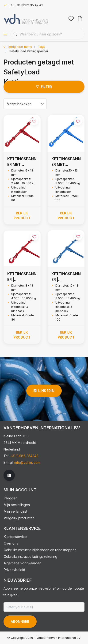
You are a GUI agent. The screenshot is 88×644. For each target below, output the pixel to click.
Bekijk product (22, 215)
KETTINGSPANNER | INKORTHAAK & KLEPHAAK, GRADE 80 (22, 277)
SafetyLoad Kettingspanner (29, 51)
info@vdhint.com (27, 462)
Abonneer (20, 621)
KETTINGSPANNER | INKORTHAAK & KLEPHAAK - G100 (66, 277)
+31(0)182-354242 (24, 456)
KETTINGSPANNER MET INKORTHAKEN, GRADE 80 (22, 162)
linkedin (44, 391)
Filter (44, 87)
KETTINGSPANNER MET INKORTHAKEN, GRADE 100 (66, 162)
